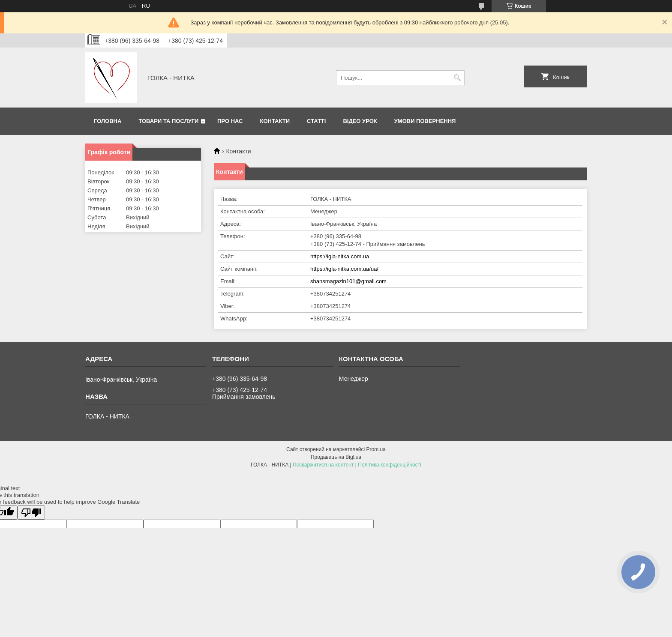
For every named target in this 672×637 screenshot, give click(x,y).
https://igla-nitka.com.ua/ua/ (344, 269)
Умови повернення (425, 121)
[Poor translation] (31, 513)
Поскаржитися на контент (323, 465)
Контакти (275, 121)
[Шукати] (457, 78)
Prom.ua (376, 449)
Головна (108, 121)
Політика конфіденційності (390, 465)
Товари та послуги (168, 121)
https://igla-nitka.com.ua (340, 256)
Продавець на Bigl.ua (336, 457)
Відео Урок (360, 121)
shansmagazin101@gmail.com (348, 281)
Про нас (230, 121)
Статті (316, 121)
